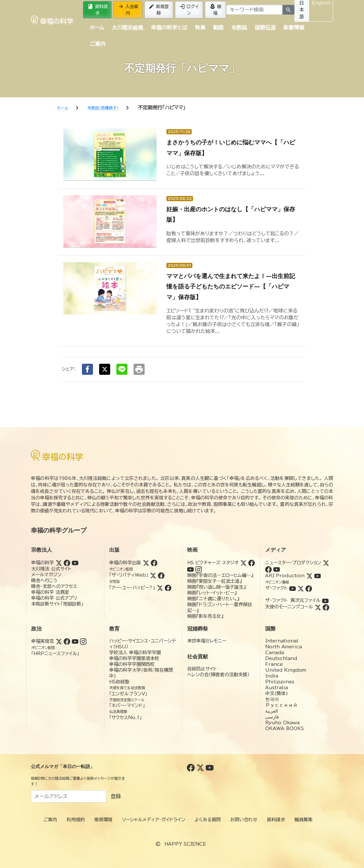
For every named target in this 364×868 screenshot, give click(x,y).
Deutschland (281, 658)
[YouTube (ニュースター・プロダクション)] (277, 569)
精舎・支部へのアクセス (54, 586)
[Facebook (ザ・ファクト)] (309, 588)
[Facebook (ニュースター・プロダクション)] (268, 569)
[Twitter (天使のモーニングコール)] (318, 607)
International (282, 641)
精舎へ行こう (44, 581)
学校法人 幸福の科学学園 (135, 653)
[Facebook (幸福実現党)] (67, 641)
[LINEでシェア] (122, 369)
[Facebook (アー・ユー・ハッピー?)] (168, 588)
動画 (218, 28)
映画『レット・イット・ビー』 (212, 593)
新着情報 (294, 28)
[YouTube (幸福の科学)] (75, 563)
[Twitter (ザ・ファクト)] (301, 588)
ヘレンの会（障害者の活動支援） (218, 675)
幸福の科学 (43, 563)
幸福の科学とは (169, 28)
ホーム (97, 28)
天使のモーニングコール (289, 607)
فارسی (272, 717)
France (274, 664)
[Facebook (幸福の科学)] (67, 563)
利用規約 (76, 820)
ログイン (189, 9)
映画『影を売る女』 (205, 616)
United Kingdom (286, 670)
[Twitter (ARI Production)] (309, 576)
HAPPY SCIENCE (185, 844)
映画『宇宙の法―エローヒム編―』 (220, 575)
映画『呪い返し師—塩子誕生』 (216, 587)
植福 (215, 9)
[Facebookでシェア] (87, 369)
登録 (116, 796)
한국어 (272, 699)
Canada (275, 653)
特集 (200, 28)
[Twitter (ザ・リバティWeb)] (153, 575)
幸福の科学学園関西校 (132, 664)
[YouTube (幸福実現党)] (75, 641)
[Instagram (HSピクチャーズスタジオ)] (199, 569)
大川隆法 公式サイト (51, 569)
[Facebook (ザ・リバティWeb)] (161, 575)
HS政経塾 (119, 682)
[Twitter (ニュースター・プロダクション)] (326, 563)
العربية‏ (272, 711)
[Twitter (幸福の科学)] (59, 563)
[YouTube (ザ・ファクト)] (292, 588)
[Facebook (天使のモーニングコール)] (326, 607)
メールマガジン (46, 575)
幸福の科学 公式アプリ (54, 598)
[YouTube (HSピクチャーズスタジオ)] (190, 569)
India (272, 676)
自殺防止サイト (202, 669)
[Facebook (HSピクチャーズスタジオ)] (252, 563)
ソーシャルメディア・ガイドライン (154, 820)
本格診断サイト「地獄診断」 (57, 604)
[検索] (288, 10)
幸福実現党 (43, 641)
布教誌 (239, 28)
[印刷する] (139, 369)
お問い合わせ (244, 820)
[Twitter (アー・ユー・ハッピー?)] (160, 588)
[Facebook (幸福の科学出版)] (154, 563)
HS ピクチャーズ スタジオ (213, 563)
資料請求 (97, 9)
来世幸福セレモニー (207, 641)
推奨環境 (103, 820)
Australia (277, 688)
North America (284, 647)
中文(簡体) (277, 693)
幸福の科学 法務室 (50, 592)
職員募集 (304, 820)
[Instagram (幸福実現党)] (83, 641)
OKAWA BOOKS (285, 728)
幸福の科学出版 (125, 563)
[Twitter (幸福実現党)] (59, 641)
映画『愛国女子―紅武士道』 (214, 581)
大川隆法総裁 (127, 28)
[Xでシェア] (105, 369)
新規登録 (159, 9)
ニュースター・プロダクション (293, 563)
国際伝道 (265, 28)
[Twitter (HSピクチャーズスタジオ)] (243, 563)
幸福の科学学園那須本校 (134, 658)
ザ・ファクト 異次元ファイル (293, 600)
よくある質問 (208, 820)
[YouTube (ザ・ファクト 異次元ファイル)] (325, 600)
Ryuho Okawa (282, 723)
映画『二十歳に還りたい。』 (213, 599)
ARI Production (285, 576)
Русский (281, 705)
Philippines (280, 682)
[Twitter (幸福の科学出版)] (146, 563)
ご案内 (97, 44)
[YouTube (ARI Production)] (318, 576)
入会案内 (128, 9)
